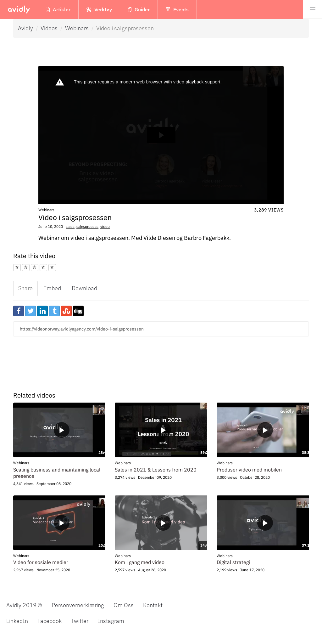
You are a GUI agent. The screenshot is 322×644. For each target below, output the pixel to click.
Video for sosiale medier (41, 562)
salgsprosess (87, 226)
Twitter (80, 621)
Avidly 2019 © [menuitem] (24, 605)
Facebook (50, 621)
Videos (49, 28)
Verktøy (99, 9)
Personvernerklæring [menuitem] (78, 605)
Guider (139, 9)
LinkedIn (17, 621)
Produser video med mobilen (249, 470)
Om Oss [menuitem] (124, 605)
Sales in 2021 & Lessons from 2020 (156, 470)
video (105, 226)
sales (70, 226)
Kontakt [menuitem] (153, 605)
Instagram (111, 621)
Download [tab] (84, 288)
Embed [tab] (52, 288)
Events (177, 9)
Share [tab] (25, 288)
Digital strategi (233, 562)
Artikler (58, 9)
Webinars (77, 28)
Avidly (25, 28)
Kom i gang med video (140, 562)
